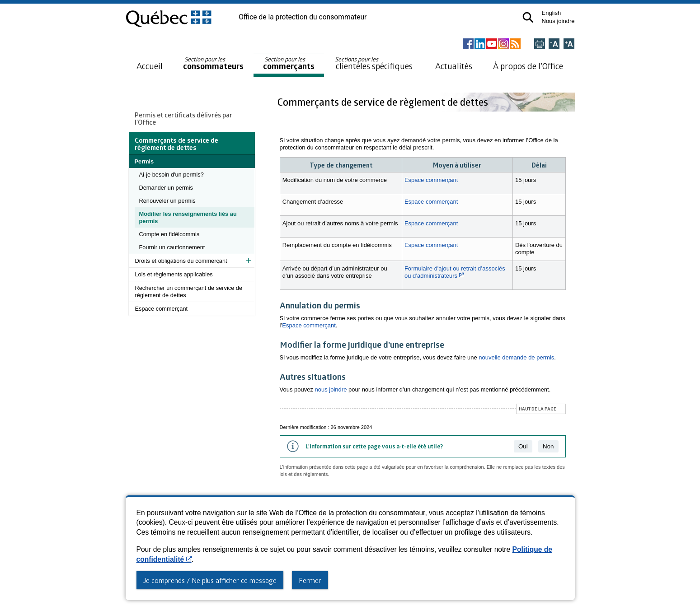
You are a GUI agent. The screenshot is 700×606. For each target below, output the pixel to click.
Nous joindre (558, 21)
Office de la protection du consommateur (303, 17)
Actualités (454, 66)
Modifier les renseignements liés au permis (188, 217)
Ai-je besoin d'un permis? (171, 175)
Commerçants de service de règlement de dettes (384, 102)
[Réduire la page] (554, 44)
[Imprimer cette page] (540, 44)
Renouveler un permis (167, 201)
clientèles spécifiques (374, 63)
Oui (523, 446)
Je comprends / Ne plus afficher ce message (210, 580)
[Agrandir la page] (569, 44)
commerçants (289, 63)
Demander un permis (166, 188)
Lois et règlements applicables (174, 274)
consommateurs (213, 63)
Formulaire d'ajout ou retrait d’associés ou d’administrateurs (455, 272)
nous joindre (331, 389)
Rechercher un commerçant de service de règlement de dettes (189, 291)
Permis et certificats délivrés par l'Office (183, 118)
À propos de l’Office (528, 66)
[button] (528, 17)
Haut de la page (538, 409)
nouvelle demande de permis (516, 357)
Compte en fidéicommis (169, 234)
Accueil (150, 66)
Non (548, 446)
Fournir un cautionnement (172, 247)
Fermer (310, 580)
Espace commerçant (162, 309)
